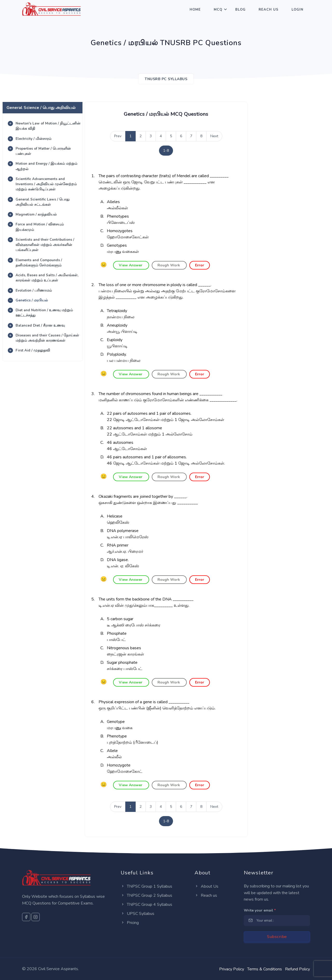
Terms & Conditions (265, 969)
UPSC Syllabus (137, 914)
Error (200, 265)
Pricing (130, 923)
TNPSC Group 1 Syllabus (146, 886)
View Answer (131, 265)
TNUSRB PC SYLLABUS (166, 79)
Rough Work (169, 265)
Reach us (206, 895)
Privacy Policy (232, 969)
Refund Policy (298, 969)
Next (214, 136)
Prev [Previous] (118, 136)
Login (298, 10)
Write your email (260, 910)
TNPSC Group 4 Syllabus (146, 905)
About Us (206, 886)
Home (195, 10)
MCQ (218, 10)
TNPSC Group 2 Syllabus (146, 895)
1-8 (166, 151)
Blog (240, 10)
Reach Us (269, 10)
